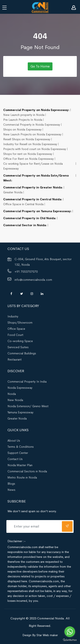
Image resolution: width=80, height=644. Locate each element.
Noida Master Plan (20, 465)
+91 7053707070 (26, 272)
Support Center (18, 453)
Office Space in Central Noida (23, 204)
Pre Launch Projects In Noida (23, 120)
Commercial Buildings (22, 353)
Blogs (11, 484)
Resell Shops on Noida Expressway (27, 139)
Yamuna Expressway (20, 412)
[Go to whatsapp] (70, 632)
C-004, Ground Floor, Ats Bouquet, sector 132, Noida (43, 262)
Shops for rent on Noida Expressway (28, 154)
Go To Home (40, 66)
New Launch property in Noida (24, 115)
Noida (12, 394)
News (11, 490)
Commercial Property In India (27, 382)
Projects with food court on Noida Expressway (35, 149)
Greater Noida (13, 192)
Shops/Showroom (20, 323)
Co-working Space (20, 341)
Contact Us (15, 459)
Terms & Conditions (21, 447)
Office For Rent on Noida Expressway (28, 159)
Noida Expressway (20, 388)
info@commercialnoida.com (33, 280)
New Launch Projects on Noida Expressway (32, 134)
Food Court (15, 335)
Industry (13, 316)
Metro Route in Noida (22, 477)
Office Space (16, 329)
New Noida (15, 400)
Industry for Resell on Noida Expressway (30, 144)
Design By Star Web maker (40, 635)
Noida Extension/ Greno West (28, 406)
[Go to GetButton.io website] (70, 640)
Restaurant (15, 359)
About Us (14, 441)
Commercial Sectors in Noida (27, 471)
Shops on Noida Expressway (22, 129)
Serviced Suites (18, 347)
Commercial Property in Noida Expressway (32, 125)
